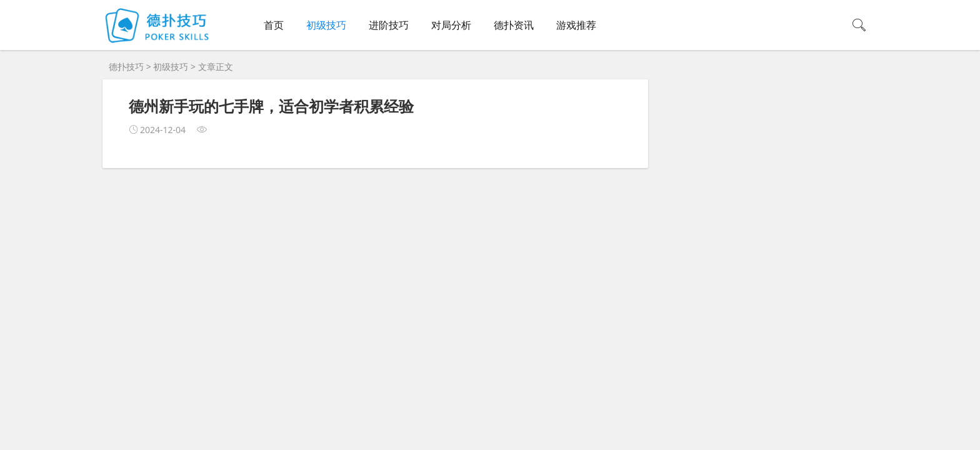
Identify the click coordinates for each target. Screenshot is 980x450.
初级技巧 (326, 25)
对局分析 (451, 25)
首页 (274, 25)
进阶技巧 (389, 25)
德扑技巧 (126, 67)
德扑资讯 (514, 25)
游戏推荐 (576, 25)
